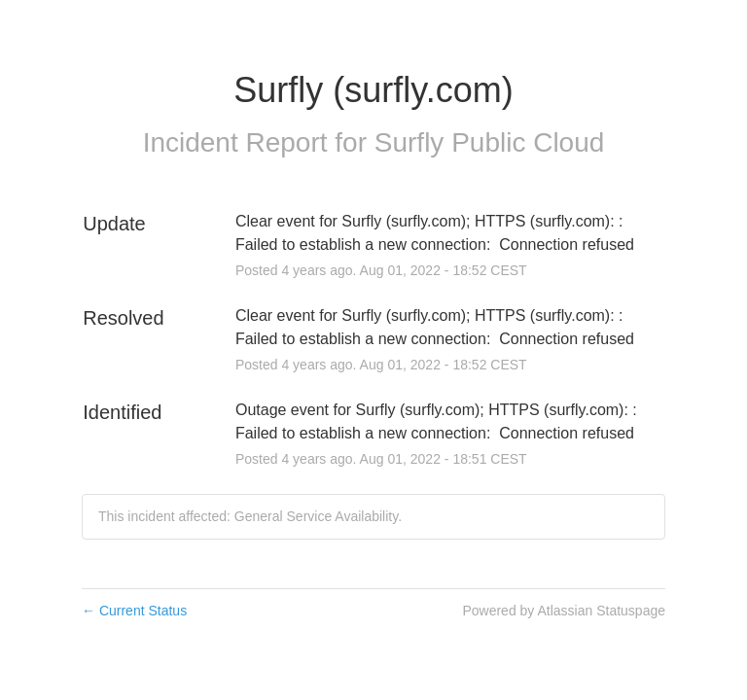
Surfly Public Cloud (490, 142)
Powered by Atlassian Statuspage (564, 611)
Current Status (134, 611)
